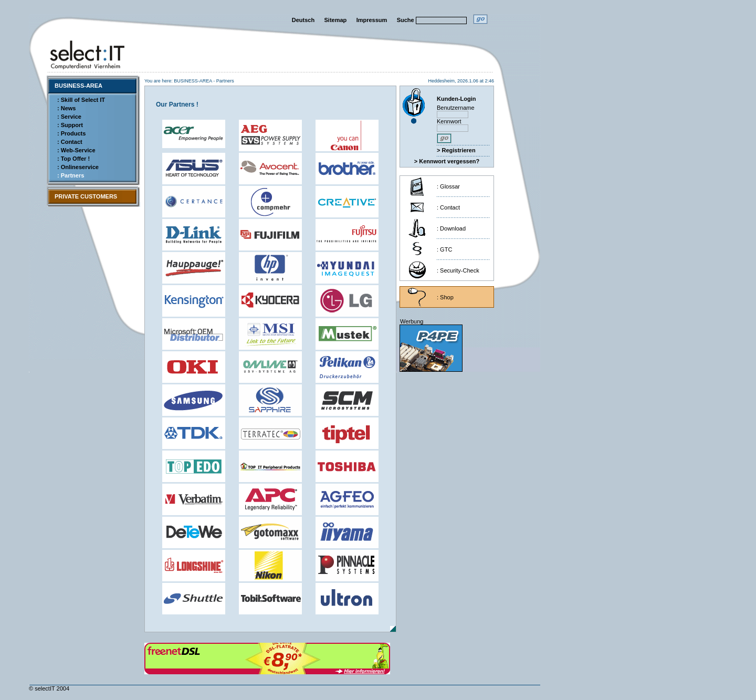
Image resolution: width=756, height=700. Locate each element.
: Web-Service (76, 150)
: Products (71, 133)
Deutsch (303, 20)
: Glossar (448, 186)
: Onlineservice (78, 167)
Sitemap (336, 20)
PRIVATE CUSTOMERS (86, 196)
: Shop (445, 297)
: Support (70, 125)
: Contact (70, 142)
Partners (225, 81)
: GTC (444, 249)
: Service (69, 117)
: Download (451, 228)
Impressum (372, 20)
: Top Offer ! (73, 159)
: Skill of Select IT (81, 100)
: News (66, 108)
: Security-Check (458, 270)
